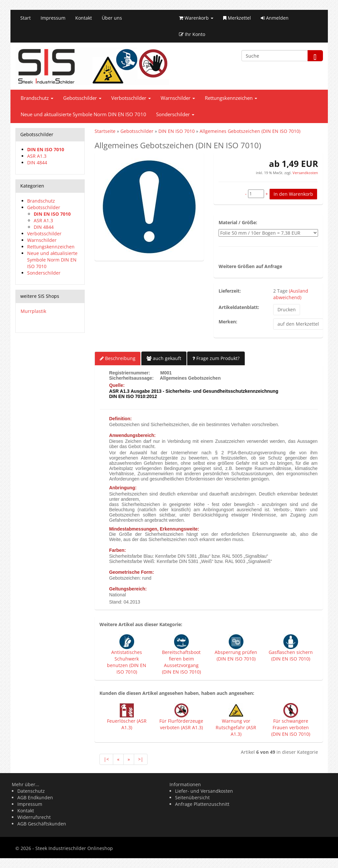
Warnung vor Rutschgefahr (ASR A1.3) (236, 727)
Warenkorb (196, 18)
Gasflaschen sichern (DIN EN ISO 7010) (291, 655)
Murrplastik (33, 311)
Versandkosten (305, 173)
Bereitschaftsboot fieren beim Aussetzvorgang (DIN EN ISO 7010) (181, 662)
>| (141, 759)
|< (106, 759)
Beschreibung (118, 358)
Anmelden (275, 18)
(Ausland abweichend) (291, 294)
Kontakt (84, 18)
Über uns (112, 18)
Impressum (53, 18)
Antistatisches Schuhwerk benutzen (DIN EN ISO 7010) (127, 662)
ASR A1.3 (37, 156)
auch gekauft (164, 358)
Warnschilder (178, 98)
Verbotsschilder (131, 98)
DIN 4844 (37, 163)
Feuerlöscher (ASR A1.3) (127, 724)
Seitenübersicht (192, 797)
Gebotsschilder (82, 98)
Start (26, 18)
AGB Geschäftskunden (42, 824)
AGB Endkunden (35, 797)
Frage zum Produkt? (216, 358)
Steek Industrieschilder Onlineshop (74, 848)
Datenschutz (31, 791)
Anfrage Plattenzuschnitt (202, 804)
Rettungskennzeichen (231, 98)
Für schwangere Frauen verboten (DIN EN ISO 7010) (291, 727)
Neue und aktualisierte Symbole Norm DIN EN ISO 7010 (83, 114)
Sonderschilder (175, 114)
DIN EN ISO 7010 (46, 149)
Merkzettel (237, 18)
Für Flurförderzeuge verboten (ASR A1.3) (181, 724)
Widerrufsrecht (34, 817)
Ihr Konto (192, 34)
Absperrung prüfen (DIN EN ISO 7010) (236, 655)
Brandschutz (37, 98)
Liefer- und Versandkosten (204, 791)
